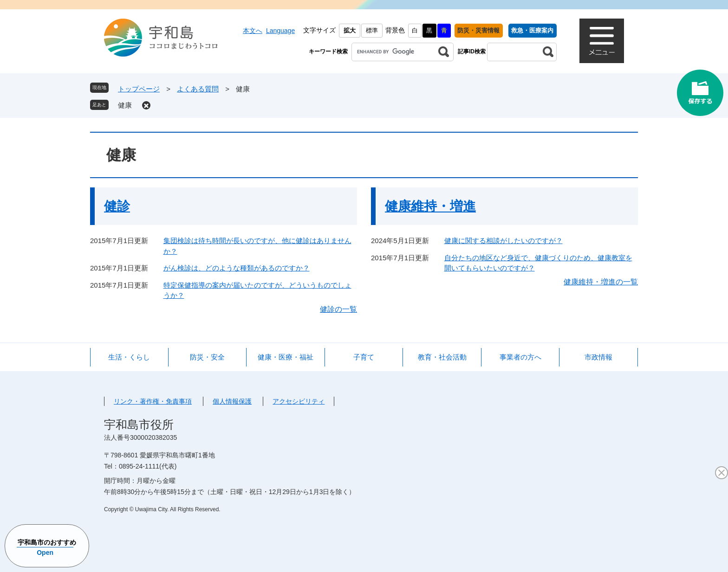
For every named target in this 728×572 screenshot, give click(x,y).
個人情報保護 (232, 401)
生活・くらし (129, 357)
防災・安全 (207, 357)
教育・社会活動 (442, 357)
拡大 (350, 30)
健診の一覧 (338, 309)
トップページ (139, 89)
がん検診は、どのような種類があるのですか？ (237, 268)
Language (280, 31)
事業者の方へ (520, 357)
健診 (117, 206)
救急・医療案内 (532, 30)
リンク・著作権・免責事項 (153, 401)
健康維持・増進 (430, 206)
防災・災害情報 (478, 30)
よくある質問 (198, 89)
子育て (364, 357)
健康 (125, 105)
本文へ (253, 31)
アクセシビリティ (299, 401)
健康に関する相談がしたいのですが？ (504, 241)
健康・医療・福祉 (286, 357)
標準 (372, 30)
